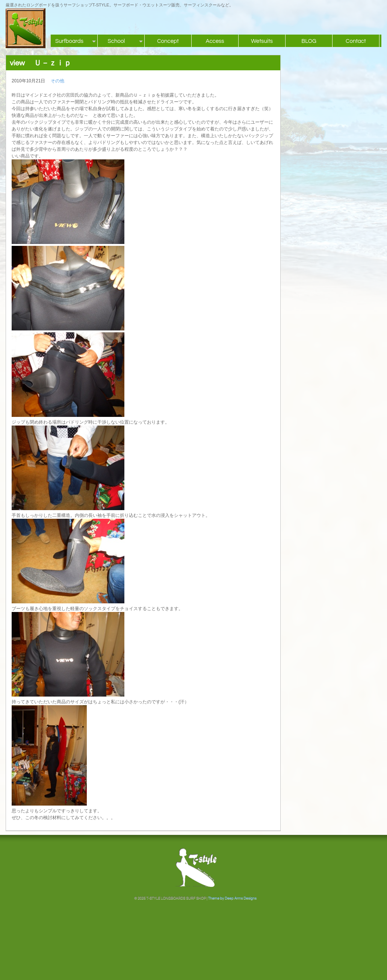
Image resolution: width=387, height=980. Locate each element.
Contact (356, 41)
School (116, 41)
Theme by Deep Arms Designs (232, 898)
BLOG (309, 41)
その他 (57, 81)
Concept (168, 41)
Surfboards (69, 41)
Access (215, 41)
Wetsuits (262, 41)
